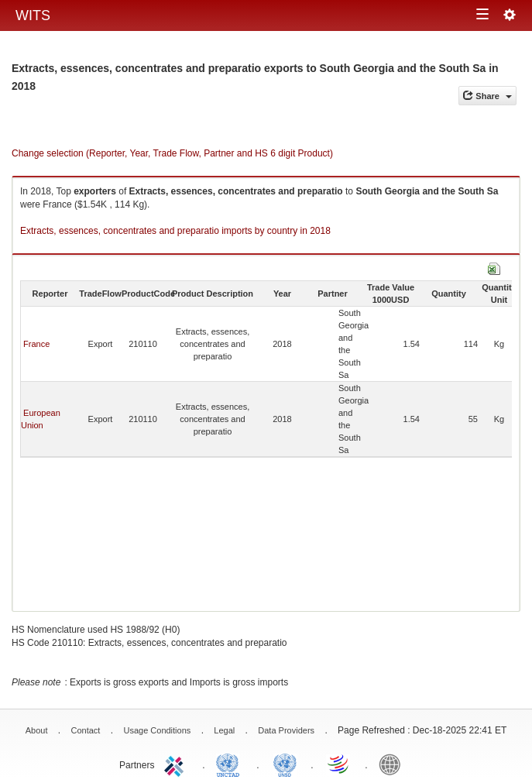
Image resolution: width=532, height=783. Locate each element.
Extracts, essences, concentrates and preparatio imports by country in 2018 (175, 231)
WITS (33, 15)
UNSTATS (285, 764)
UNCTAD (231, 764)
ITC (177, 764)
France (36, 344)
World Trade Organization (339, 764)
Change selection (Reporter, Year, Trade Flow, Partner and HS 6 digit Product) (172, 153)
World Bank (393, 764)
